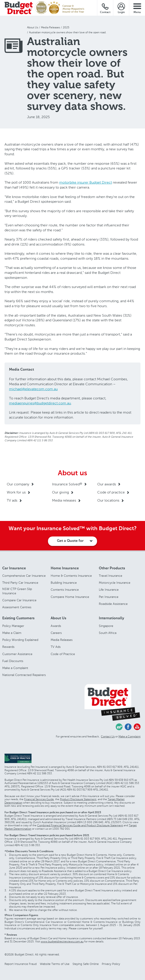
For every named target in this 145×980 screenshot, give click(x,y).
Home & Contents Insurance (71, 576)
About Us (58, 618)
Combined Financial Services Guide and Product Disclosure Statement (80, 825)
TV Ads (56, 647)
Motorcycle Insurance (115, 583)
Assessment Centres (17, 607)
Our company (18, 484)
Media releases (64, 500)
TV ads (12, 500)
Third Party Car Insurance (20, 583)
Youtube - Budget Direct (137, 727)
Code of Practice (63, 654)
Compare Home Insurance (70, 597)
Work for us (16, 492)
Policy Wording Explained (20, 640)
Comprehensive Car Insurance (24, 576)
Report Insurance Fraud (21, 964)
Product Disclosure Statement (78, 799)
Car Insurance (14, 568)
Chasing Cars (119, 727)
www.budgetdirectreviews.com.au (62, 942)
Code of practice (111, 492)
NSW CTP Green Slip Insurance (17, 591)
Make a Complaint (15, 668)
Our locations (108, 500)
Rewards (8, 647)
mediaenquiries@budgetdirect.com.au (40, 403)
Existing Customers (18, 618)
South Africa (108, 633)
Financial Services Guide (39, 799)
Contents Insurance (65, 590)
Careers (56, 633)
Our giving (60, 492)
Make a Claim (12, 633)
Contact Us (108, 737)
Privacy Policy (111, 964)
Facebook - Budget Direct (128, 727)
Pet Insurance (109, 597)
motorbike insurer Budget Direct (86, 182)
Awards (56, 626)
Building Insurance (64, 583)
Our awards (107, 484)
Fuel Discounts (13, 661)
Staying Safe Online (86, 964)
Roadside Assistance (113, 604)
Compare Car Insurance (19, 600)
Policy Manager (13, 626)
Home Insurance (65, 568)
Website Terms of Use (55, 964)
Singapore (106, 626)
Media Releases (62, 640)
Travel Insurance (111, 576)
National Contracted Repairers (24, 675)
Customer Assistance (17, 654)
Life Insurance (109, 590)
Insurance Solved (67, 484)
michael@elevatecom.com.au (33, 389)
